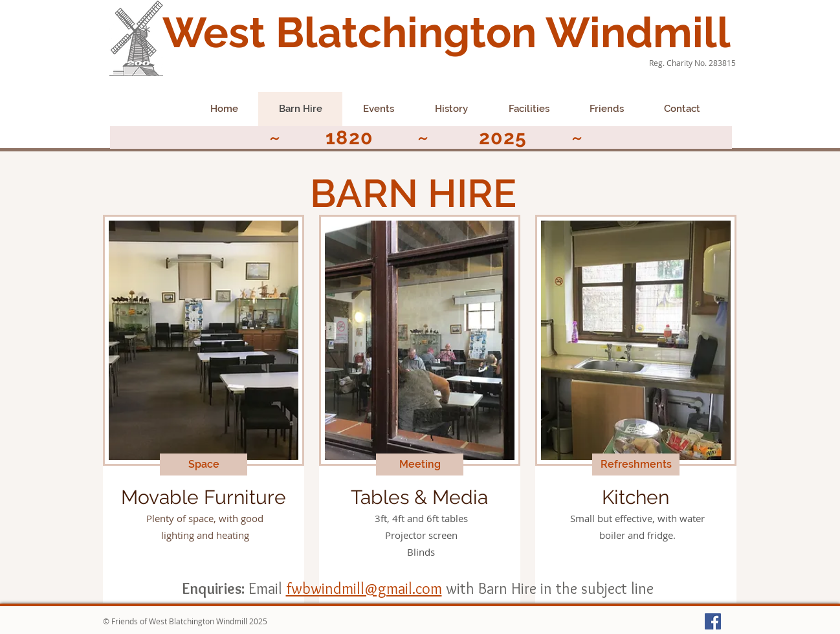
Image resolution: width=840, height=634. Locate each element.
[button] (204, 465)
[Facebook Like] (136, 113)
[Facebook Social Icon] (713, 621)
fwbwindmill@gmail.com (364, 588)
